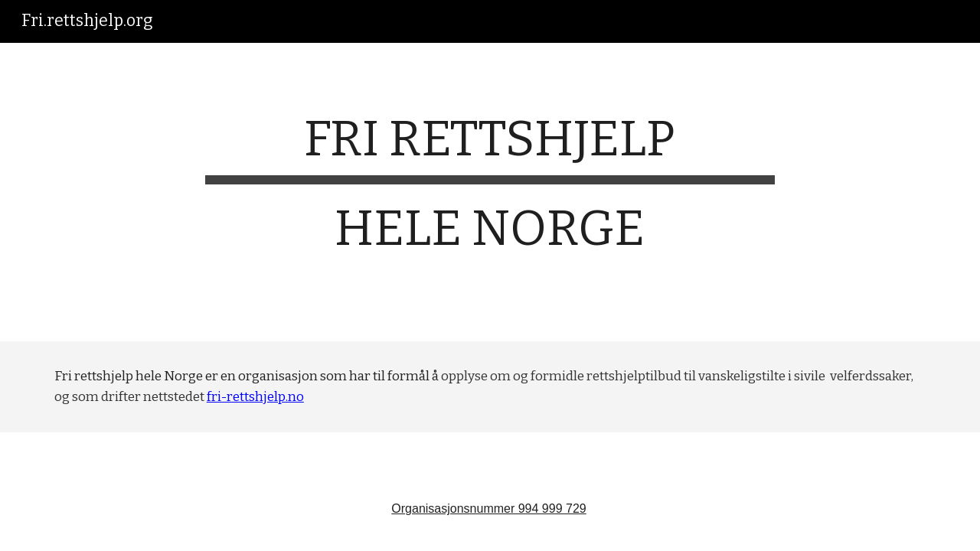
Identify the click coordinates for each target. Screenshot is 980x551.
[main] (490, 192)
